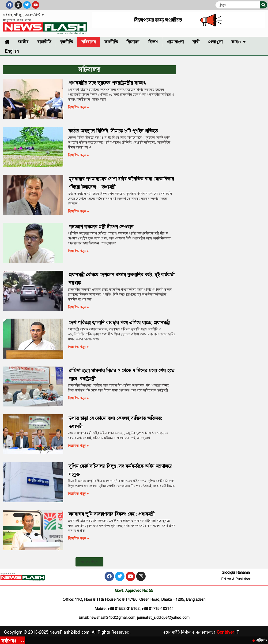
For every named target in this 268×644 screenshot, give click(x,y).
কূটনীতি (66, 42)
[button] (89, 562)
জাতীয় (23, 42)
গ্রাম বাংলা (175, 42)
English (12, 51)
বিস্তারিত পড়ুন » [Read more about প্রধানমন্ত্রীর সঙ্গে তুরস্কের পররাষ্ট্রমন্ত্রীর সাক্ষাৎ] (78, 107)
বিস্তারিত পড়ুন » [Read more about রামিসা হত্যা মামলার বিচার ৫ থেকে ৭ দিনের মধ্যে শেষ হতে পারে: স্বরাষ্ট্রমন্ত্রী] (78, 398)
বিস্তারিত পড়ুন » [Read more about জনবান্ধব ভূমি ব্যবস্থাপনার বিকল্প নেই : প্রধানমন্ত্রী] (78, 538)
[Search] (264, 5)
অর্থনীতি (111, 42)
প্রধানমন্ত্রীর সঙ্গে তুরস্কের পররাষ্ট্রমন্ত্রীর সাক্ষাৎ (107, 83)
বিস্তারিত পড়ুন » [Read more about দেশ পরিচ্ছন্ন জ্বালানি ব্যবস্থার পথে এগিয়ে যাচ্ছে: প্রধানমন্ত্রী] (78, 347)
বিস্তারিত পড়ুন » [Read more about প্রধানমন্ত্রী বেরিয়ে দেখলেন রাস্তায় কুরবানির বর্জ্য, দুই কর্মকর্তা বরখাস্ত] (78, 307)
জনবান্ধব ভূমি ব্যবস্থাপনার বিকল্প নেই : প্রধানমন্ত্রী (112, 514)
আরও (238, 42)
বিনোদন (133, 42)
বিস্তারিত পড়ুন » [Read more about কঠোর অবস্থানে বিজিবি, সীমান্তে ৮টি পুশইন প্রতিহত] (78, 155)
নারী (196, 42)
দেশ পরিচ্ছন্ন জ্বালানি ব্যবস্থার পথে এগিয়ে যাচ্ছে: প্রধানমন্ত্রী (119, 323)
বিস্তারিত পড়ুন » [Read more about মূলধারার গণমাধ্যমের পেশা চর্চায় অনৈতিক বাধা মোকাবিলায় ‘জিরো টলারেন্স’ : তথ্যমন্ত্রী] (78, 211)
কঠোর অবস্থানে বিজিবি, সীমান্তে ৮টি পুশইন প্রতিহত (113, 131)
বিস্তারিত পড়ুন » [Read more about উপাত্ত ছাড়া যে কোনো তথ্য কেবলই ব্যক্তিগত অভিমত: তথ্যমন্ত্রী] (78, 446)
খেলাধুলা (215, 42)
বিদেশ (153, 42)
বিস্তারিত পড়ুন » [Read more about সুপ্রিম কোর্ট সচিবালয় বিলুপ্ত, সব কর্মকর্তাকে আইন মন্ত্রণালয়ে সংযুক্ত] (78, 494)
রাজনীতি (44, 42)
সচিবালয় (89, 42)
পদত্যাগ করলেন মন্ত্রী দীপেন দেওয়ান (101, 227)
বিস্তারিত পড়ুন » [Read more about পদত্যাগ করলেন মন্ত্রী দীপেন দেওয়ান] (78, 251)
